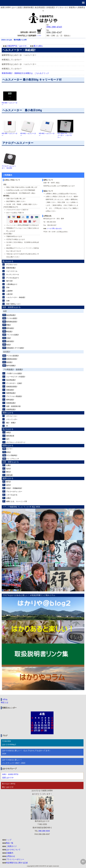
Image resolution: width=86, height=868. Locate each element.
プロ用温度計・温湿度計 (13, 370)
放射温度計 (10, 341)
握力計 (9, 482)
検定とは (5, 702)
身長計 (9, 432)
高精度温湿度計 (12, 359)
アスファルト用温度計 (14, 396)
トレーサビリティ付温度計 (16, 377)
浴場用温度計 (11, 409)
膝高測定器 (10, 436)
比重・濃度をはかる (11, 462)
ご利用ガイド (11, 846)
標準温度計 (10, 328)
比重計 (9, 465)
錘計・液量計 (11, 423)
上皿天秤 (9, 294)
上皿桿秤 (9, 291)
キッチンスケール (13, 274)
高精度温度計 (11, 403)
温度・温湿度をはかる (11, 307)
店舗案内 (10, 853)
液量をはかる (8, 413)
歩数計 (9, 498)
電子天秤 (9, 281)
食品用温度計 (11, 315)
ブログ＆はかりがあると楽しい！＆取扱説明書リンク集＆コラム (29, 595)
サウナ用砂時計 (12, 455)
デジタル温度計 (12, 318)
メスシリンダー (12, 419)
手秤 (8, 288)
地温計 (9, 345)
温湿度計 (9, 362)
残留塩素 (9, 475)
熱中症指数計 (11, 366)
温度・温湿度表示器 (13, 406)
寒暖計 (9, 325)
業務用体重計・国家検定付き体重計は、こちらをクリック (25, 73)
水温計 (9, 338)
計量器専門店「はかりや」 (17, 46)
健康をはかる (8, 478)
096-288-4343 (54, 27)
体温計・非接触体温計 (14, 488)
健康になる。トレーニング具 (17, 501)
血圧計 (9, 485)
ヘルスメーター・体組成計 (16, 297)
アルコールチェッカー (14, 491)
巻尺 (8, 439)
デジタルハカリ (12, 265)
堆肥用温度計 (11, 393)
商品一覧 (10, 843)
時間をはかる (8, 446)
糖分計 (9, 472)
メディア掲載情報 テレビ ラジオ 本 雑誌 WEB (21, 507)
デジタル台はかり (13, 278)
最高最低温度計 (12, 322)
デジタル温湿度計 (13, 356)
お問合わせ (10, 856)
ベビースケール (12, 271)
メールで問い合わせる (54, 228)
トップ (9, 840)
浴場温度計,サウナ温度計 (15, 348)
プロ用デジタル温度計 (14, 373)
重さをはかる (8, 261)
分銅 (8, 301)
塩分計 (9, 469)
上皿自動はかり (12, 284)
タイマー (9, 449)
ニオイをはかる (12, 495)
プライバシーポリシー (15, 859)
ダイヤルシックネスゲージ (16, 442)
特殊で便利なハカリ (13, 304)
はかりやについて (13, 850)
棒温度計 (9, 332)
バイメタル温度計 (13, 335)
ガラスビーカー (12, 416)
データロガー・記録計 (14, 383)
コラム (5, 699)
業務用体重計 (11, 268)
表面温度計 (10, 390)
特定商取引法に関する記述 (17, 863)
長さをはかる (8, 429)
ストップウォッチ (13, 459)
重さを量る (38, 46)
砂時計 (9, 452)
